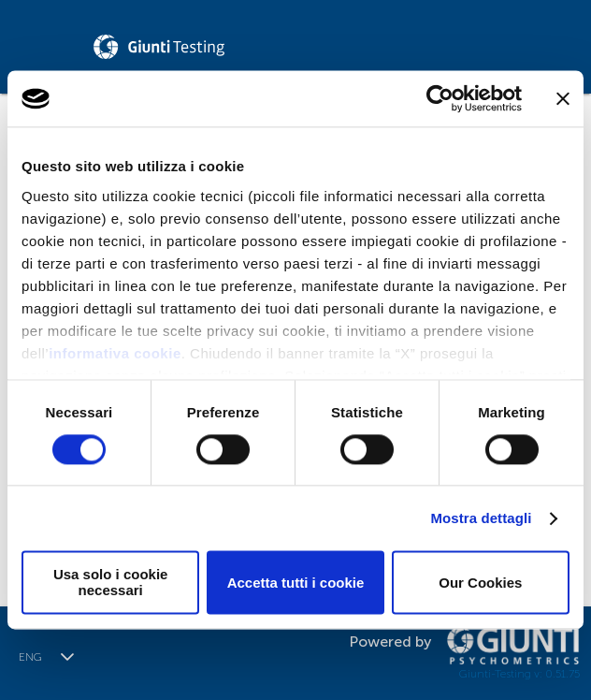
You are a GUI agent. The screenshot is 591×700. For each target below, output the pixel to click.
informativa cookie (115, 353)
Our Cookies (480, 583)
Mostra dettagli (481, 518)
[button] (67, 657)
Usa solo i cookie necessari (111, 583)
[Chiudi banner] (563, 98)
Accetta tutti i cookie (296, 583)
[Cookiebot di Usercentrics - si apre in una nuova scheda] (440, 98)
